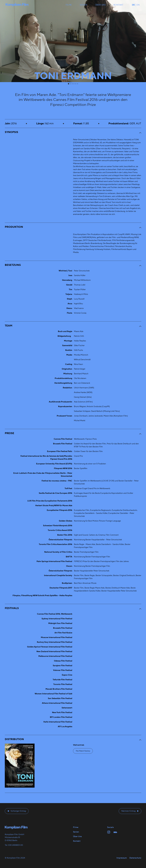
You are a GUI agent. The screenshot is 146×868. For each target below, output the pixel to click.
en (138, 5)
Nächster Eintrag (128, 811)
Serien (83, 5)
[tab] (69, 84)
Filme (69, 5)
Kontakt (118, 5)
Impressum (122, 858)
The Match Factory (83, 751)
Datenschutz (135, 858)
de (133, 5)
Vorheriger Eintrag (18, 811)
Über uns (100, 5)
